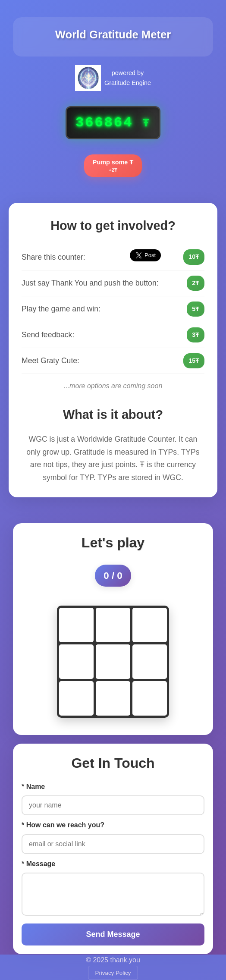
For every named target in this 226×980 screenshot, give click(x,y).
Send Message (113, 934)
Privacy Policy (113, 973)
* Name (33, 787)
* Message (38, 864)
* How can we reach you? (63, 825)
